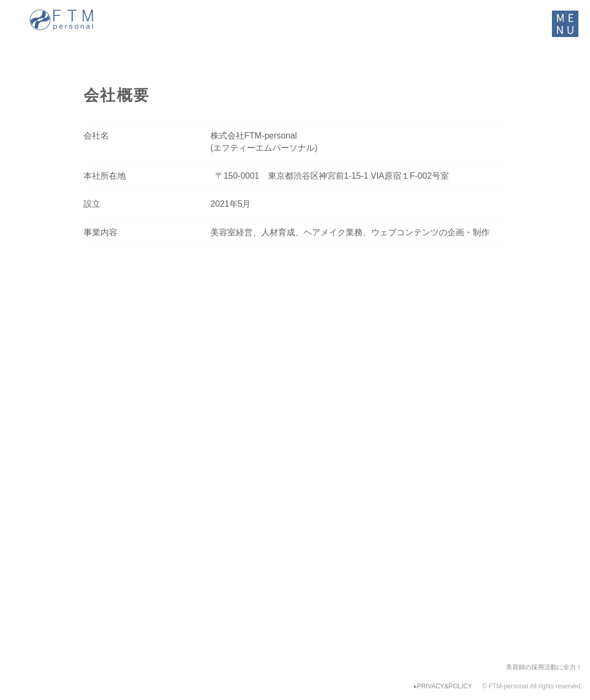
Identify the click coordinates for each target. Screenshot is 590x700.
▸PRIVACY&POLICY (443, 686)
